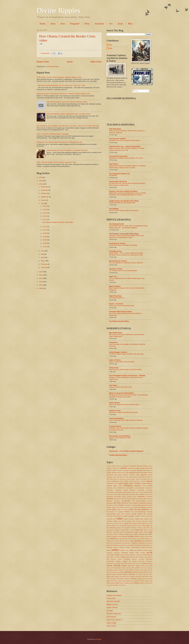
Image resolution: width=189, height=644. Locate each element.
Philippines (134, 543)
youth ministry (122, 585)
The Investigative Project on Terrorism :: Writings (127, 376)
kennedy (129, 526)
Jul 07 (45, 240)
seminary (150, 568)
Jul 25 (45, 213)
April (43, 257)
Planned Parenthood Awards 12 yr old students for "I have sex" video (62, 85)
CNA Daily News (115, 129)
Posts (135, 91)
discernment (149, 494)
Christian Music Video (114, 486)
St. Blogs (110, 611)
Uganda (120, 581)
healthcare (145, 509)
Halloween (137, 507)
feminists (131, 503)
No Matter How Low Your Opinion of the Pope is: (125, 140)
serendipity (110, 570)
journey (148, 523)
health (114, 509)
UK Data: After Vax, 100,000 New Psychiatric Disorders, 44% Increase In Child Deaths (127, 184)
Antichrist (99, 24)
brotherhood (110, 475)
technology (120, 579)
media (115, 534)
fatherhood (125, 503)
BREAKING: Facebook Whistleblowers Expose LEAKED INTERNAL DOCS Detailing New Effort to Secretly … (127, 194)
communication (140, 488)
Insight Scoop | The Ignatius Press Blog (124, 201)
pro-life (150, 552)
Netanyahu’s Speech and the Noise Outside (123, 412)
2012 (41, 275)
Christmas (138, 486)
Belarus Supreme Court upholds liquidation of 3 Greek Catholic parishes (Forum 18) (127, 149)
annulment (120, 470)
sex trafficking (130, 570)
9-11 (119, 468)
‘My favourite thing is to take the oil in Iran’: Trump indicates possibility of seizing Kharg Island (128, 396)
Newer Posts (43, 62)
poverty (145, 550)
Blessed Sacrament (141, 473)
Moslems (137, 536)
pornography (138, 550)
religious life (127, 561)
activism (137, 468)
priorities (143, 553)
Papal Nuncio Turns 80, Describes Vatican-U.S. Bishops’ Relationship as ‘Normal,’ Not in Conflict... (127, 167)
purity (123, 557)
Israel (120, 24)
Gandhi (135, 505)
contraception (118, 492)
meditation (121, 534)
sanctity (138, 566)
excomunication (141, 501)
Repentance (141, 561)
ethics (141, 499)
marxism (146, 532)
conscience (141, 490)
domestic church (132, 497)
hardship (150, 507)
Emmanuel (128, 499)
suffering (132, 577)
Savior (123, 568)
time (145, 579)
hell (117, 512)
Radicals (141, 557)
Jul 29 (45, 210)
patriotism (149, 541)
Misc (147, 534)
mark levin (123, 532)
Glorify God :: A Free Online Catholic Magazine (126, 451)
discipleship (110, 497)
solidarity (121, 572)
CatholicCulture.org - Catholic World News (125, 146)
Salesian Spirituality (114, 566)
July (42, 203)
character (149, 481)
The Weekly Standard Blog (119, 321)
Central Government (135, 481)
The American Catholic (117, 139)
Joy (151, 523)
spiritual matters (148, 572)
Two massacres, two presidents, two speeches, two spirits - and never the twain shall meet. (68, 126)
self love (144, 568)
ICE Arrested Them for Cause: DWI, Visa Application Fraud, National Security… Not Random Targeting (128, 227)
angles (114, 470)
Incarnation (110, 516)
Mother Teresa (144, 536)
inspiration (131, 516)
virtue (117, 583)
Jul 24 (45, 216)
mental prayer (129, 534)
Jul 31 (45, 206)
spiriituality (128, 572)
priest (137, 553)
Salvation (124, 566)
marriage (135, 532)
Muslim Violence (112, 607)
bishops (132, 473)
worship (115, 585)
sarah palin (110, 568)
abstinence (131, 468)
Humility (134, 514)
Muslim (114, 538)
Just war (119, 526)
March (43, 261)
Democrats (132, 494)
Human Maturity (126, 514)
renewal (134, 561)
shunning (145, 570)
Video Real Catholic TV (115, 620)
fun (132, 505)
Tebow (151, 577)
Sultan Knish (114, 368)
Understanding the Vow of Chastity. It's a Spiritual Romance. (67, 150)
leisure (119, 528)
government (124, 507)
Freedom (121, 505)
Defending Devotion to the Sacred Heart (122, 203)
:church (150, 466)
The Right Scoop (115, 251)
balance (119, 473)
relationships (110, 561)
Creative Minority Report (118, 455)
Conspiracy (149, 490)
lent (123, 528)
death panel (110, 494)
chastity (126, 483)
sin (151, 570)
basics (124, 473)
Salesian (150, 563)
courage (132, 492)
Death (150, 492)
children (131, 483)
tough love (110, 581)
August (44, 200)
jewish (139, 523)
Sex (111, 24)
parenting (138, 541)
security (128, 568)
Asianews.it (113, 342)
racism (128, 557)
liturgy (137, 530)
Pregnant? (75, 24)
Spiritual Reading (111, 574)
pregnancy (109, 553)
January (44, 267)
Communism (149, 488)
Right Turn (113, 277)
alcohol (147, 468)
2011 (41, 278)
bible (127, 473)
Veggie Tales (149, 581)
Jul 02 (45, 243)
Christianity (128, 486)
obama (122, 541)
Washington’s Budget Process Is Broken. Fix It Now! (126, 158)
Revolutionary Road (118, 564)
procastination (110, 555)
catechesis (144, 475)
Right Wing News (115, 296)
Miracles (142, 534)
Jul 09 (45, 233)
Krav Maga (146, 526)
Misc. (131, 24)
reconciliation (127, 559)
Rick (110, 45)
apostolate (133, 470)
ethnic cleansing (148, 499)
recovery (134, 559)
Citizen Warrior (115, 403)
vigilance (113, 583)
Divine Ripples (58, 10)
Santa (151, 566)
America (109, 470)
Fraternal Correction (112, 505)
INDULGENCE (117, 516)
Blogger (99, 639)
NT (113, 541)
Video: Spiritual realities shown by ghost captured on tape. (57, 162)
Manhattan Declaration (113, 532)
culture (146, 492)
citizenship (109, 488)
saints (145, 563)
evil (133, 501)
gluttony (114, 507)
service (115, 570)
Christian (137, 483)
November (45, 190)
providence (139, 555)
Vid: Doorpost (111, 617)
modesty (115, 536)
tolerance (150, 579)
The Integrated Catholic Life (119, 174)
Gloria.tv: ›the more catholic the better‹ (123, 191)
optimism (127, 541)
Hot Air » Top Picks (116, 304)
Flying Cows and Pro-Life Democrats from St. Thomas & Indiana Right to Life (63, 94)
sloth (108, 572)
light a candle (130, 530)
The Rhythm (113, 176)
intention (143, 516)
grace (130, 507)
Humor (140, 514)
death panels (117, 494)
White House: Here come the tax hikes (122, 306)
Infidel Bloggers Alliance (118, 352)
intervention (149, 516)
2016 (41, 177)
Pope (132, 550)
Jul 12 (45, 230)
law (108, 528)
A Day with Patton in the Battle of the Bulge (123, 245)
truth (116, 581)
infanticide (125, 516)
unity (133, 581)
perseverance (126, 543)
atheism (114, 473)
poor (127, 550)
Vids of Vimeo (111, 626)
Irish (115, 519)
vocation (127, 583)
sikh (149, 570)
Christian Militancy (147, 483)
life (148, 528)
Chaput (143, 481)
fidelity (136, 503)
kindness (135, 526)
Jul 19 (45, 220)
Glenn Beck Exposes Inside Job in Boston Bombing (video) (67, 102)
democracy (125, 494)
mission (109, 536)
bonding (150, 473)
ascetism (109, 473)
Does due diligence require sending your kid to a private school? (69, 114)
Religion (118, 561)
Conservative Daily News (118, 156)
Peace (108, 543)
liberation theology (137, 528)
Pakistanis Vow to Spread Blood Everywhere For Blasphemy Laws (59, 142)
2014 (41, 184)
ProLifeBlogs (114, 209)
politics (115, 550)
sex (124, 570)
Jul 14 (45, 227)
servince (120, 570)
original (132, 541)
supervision (138, 577)
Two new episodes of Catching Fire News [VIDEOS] (126, 263)
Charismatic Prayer (112, 483)
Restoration (149, 561)
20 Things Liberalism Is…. (118, 298)
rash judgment (148, 557)
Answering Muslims (116, 418)
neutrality (139, 539)
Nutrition (117, 541)
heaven (112, 512)
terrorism (127, 579)
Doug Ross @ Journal (117, 243)
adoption (142, 468)
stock (128, 577)
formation (149, 503)
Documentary (118, 497)
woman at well (144, 583)
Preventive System (128, 553)
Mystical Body (129, 539)
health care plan (135, 509)
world (111, 585)
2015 (41, 181)
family (119, 503)
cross (137, 492)
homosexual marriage (145, 512)
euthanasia (117, 501)
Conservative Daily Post (118, 181)
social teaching (114, 572)
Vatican (142, 581)
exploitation (110, 503)
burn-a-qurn (118, 475)
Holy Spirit (134, 512)
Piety (87, 24)
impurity (150, 514)
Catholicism (115, 481)
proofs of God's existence (128, 555)
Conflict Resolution (129, 490)
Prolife (117, 555)
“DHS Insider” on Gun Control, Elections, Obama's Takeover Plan (59, 77)
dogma (124, 497)
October (44, 193)
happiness (144, 507)
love (142, 530)
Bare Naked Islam (116, 333)
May (43, 254)
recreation (141, 559)
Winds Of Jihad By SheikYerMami (121, 393)
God (118, 507)
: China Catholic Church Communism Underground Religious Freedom (127, 466)
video (108, 583)
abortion (124, 468)
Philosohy (141, 543)
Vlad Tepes (113, 385)
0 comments (45, 53)
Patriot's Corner (115, 411)
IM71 (145, 514)
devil (137, 494)
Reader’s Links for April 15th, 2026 (120, 387)
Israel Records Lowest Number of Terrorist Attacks (125, 370)
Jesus (53, 24)
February (44, 264)
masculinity (110, 534)
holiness (127, 512)
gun (133, 507)
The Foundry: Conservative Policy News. (124, 234)
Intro (63, 24)
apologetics (126, 470)
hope (118, 514)
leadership (113, 528)
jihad (143, 523)
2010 (41, 282)
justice (124, 526)
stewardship (123, 577)
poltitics (123, 550)
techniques (113, 579)
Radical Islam (135, 557)
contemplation (110, 492)
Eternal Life (135, 499)
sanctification (131, 566)
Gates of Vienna (115, 360)
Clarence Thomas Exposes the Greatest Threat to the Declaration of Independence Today (127, 237)
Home (42, 24)
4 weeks (114, 468)
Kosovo (140, 526)
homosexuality (111, 514)
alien (151, 468)
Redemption (149, 559)
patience (144, 541)
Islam (120, 519)
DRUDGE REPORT (113, 601)
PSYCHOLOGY (147, 555)
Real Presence (111, 559)
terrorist (133, 579)
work (108, 585)
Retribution (110, 564)
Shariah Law (138, 570)
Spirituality (132, 574)
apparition (140, 470)
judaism (109, 526)
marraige (129, 532)
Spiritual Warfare (122, 574)
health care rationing (123, 510)
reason (120, 559)
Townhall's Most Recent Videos (121, 312)
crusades (141, 492)
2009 (41, 285)
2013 (41, 272)
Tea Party (145, 576)
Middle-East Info (112, 604)
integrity (138, 516)
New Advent (113, 164)
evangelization (126, 501)
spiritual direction (138, 572)
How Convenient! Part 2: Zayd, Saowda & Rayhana (126, 420)
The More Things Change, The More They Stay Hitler (126, 354)
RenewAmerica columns (118, 261)
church (150, 486)
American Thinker (116, 269)
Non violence (146, 539)
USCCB (137, 581)
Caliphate (132, 475)
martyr (141, 532)
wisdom (132, 583)
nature (135, 539)
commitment (130, 488)
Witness (137, 583)
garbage (140, 505)
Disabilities (142, 494)
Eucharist (109, 501)
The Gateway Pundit (116, 224)
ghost (144, 505)
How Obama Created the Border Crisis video (58, 222)
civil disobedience (119, 488)
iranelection (110, 519)
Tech (108, 579)
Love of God (148, 530)
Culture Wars (111, 598)
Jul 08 (45, 237)
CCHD (121, 481)
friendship (128, 505)
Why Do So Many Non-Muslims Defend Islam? (124, 405)
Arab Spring (147, 470)
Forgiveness (142, 503)
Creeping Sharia (115, 426)
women (150, 583)
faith (115, 503)
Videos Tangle (111, 623)
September (45, 197)
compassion (110, 490)
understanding (127, 581)
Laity (151, 526)
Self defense (136, 568)
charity (120, 483)
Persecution (118, 543)
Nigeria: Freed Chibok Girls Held (120, 438)
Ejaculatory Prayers (119, 499)
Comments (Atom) (52, 67)
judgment (114, 526)
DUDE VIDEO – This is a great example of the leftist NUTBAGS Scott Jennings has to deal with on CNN (126, 254)
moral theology (122, 536)
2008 (41, 288)
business (126, 475)
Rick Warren (128, 564)
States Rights (115, 577)
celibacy (126, 481)
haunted (109, 510)
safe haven (139, 564)
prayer (150, 550)
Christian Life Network (114, 595)
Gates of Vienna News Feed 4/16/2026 (122, 362)
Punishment (118, 557)
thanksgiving (140, 579)
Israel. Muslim (144, 519)
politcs (109, 550)
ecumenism (149, 497)
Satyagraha (118, 568)
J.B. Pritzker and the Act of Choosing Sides (123, 271)
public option (110, 557)
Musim (108, 539)
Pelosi (112, 543)
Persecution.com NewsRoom (120, 436)
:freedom (109, 468)
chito (111, 48)
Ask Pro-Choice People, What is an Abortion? (124, 211)
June (43, 251)
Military (136, 534)
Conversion (126, 492)
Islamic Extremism (129, 519)
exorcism (150, 501)
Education (110, 499)
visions (122, 583)
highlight (121, 512)
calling (138, 475)
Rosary (134, 564)
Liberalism (127, 528)
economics (141, 496)
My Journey (121, 539)
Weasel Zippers (115, 286)
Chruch (144, 486)
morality (130, 536)
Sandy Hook (145, 566)
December (45, 187)
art (152, 470)
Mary (151, 532)
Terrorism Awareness (114, 614)
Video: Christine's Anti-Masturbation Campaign (53, 134)
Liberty (145, 528)
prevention (117, 553)
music (151, 536)
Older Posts (96, 62)
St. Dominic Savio (141, 574)
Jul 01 (45, 247)
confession (118, 490)
